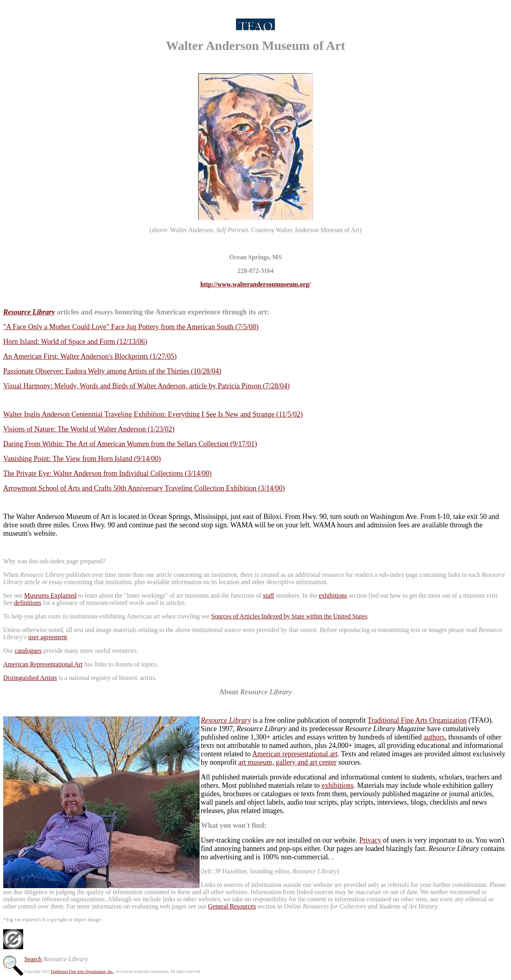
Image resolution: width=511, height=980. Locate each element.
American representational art (295, 754)
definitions (28, 603)
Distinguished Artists (30, 678)
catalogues (28, 651)
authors (434, 737)
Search (33, 959)
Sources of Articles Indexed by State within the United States (289, 616)
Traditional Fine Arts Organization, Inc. (82, 971)
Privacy (370, 840)
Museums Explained (50, 595)
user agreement (48, 637)
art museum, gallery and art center (287, 762)
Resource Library (226, 720)
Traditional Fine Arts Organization (417, 720)
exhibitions (333, 595)
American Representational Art (43, 664)
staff (269, 595)
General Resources (232, 906)
